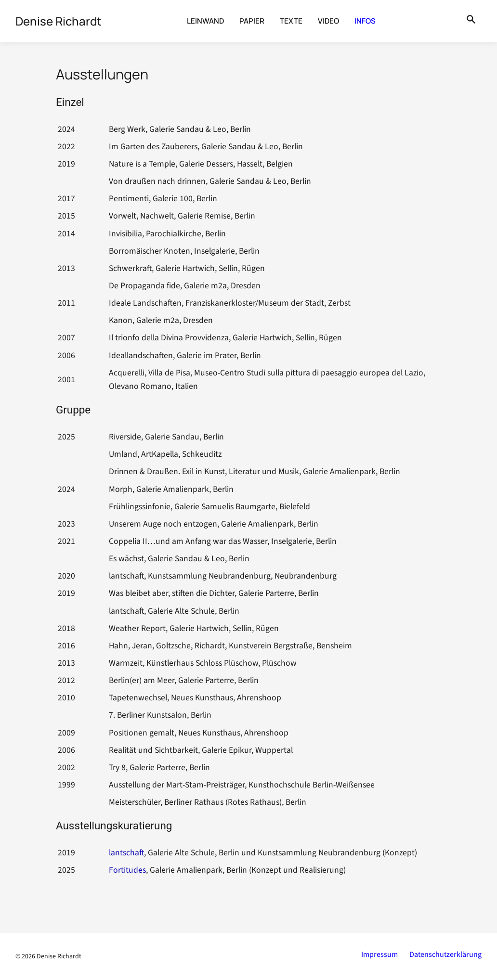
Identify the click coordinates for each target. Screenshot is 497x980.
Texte (291, 21)
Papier (252, 21)
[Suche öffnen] (471, 21)
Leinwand (205, 21)
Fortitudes (127, 870)
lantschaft (126, 853)
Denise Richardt (59, 956)
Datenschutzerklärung (445, 954)
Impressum (379, 954)
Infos (365, 21)
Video (328, 21)
